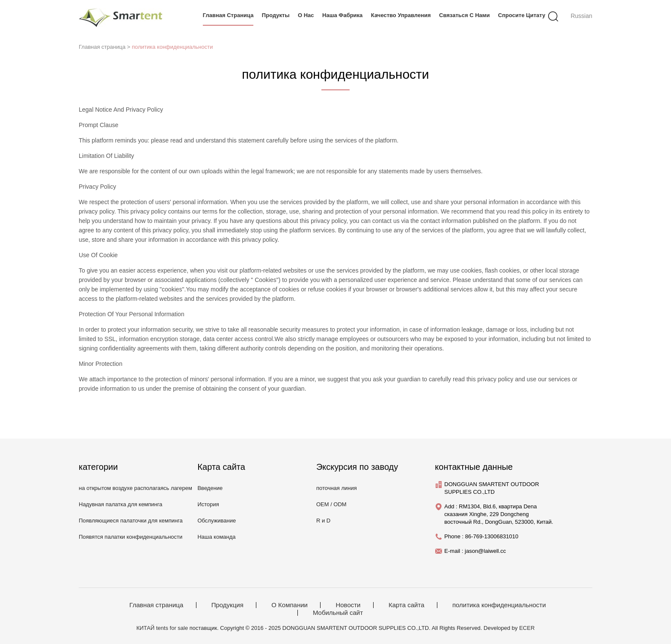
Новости (348, 605)
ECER (527, 628)
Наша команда (216, 537)
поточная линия (337, 488)
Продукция (227, 605)
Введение (210, 488)
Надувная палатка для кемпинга (120, 504)
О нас (306, 15)
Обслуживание (217, 521)
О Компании (289, 605)
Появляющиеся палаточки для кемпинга (131, 521)
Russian (581, 16)
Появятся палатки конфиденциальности (131, 537)
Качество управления (401, 15)
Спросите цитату (522, 15)
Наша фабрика (342, 15)
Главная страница (228, 15)
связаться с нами (464, 15)
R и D (323, 521)
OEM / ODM (331, 504)
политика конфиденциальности (172, 47)
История (208, 504)
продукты (276, 15)
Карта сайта (407, 605)
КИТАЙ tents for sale (162, 628)
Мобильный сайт (338, 613)
